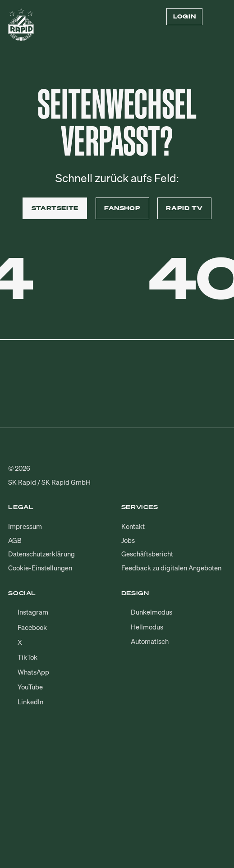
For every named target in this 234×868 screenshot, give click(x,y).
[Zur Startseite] (21, 28)
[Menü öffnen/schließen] (220, 17)
